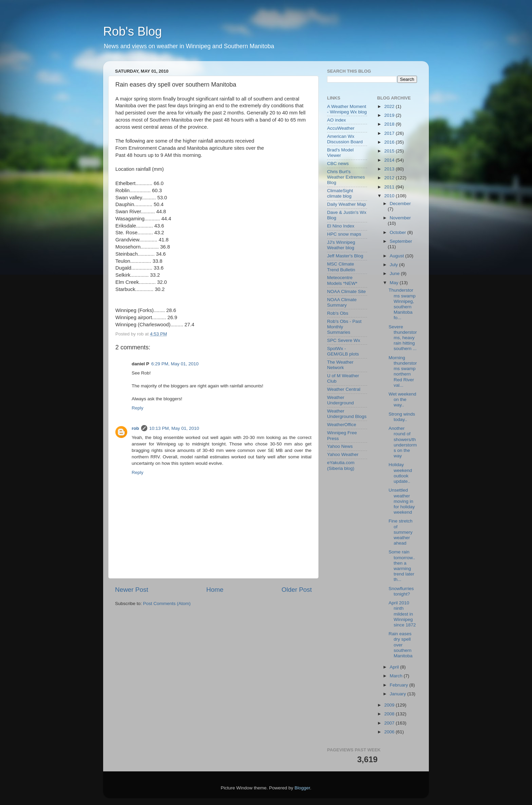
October (399, 232)
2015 (390, 151)
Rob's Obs (338, 313)
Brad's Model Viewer (340, 153)
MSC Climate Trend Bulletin (341, 267)
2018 (390, 124)
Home (215, 590)
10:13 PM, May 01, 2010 (174, 428)
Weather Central (344, 389)
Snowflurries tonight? (401, 591)
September (401, 241)
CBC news (338, 163)
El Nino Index (341, 226)
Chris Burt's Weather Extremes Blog (346, 177)
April (395, 667)
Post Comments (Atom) (167, 603)
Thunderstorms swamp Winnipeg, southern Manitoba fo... (402, 304)
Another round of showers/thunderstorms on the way (403, 442)
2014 (390, 160)
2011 (390, 187)
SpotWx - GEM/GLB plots (343, 351)
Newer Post (132, 590)
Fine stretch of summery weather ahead (401, 532)
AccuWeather (341, 128)
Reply (138, 408)
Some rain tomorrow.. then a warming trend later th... (402, 566)
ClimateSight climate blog (340, 193)
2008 (390, 714)
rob (135, 428)
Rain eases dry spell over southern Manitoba (401, 645)
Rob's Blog (132, 31)
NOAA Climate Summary (342, 302)
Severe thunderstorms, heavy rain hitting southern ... (403, 338)
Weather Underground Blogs (347, 414)
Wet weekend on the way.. (402, 399)
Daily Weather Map (347, 204)
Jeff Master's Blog (345, 256)
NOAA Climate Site (346, 291)
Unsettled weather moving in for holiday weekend (402, 501)
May (395, 283)
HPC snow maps (344, 234)
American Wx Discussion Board (345, 139)
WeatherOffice (342, 425)
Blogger (302, 788)
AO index (337, 120)
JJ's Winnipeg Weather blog (341, 245)
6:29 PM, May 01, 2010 (175, 364)
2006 (390, 732)
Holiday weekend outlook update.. (400, 473)
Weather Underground (340, 400)
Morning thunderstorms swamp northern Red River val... (403, 371)
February (400, 685)
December (400, 204)
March (397, 676)
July (395, 265)
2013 (390, 169)
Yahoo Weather (343, 454)
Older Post (297, 590)
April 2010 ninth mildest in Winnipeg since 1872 (402, 614)
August (398, 256)
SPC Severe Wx (344, 340)
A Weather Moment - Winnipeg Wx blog (347, 109)
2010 (390, 196)
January (399, 694)
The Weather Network (340, 365)
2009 (390, 705)
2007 (390, 723)
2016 (390, 142)
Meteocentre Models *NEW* (342, 280)
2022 (390, 106)
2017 (390, 133)
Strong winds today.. (402, 417)
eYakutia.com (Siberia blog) (341, 465)
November (400, 218)
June (395, 273)
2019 (390, 115)
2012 (390, 178)
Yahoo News (340, 446)
